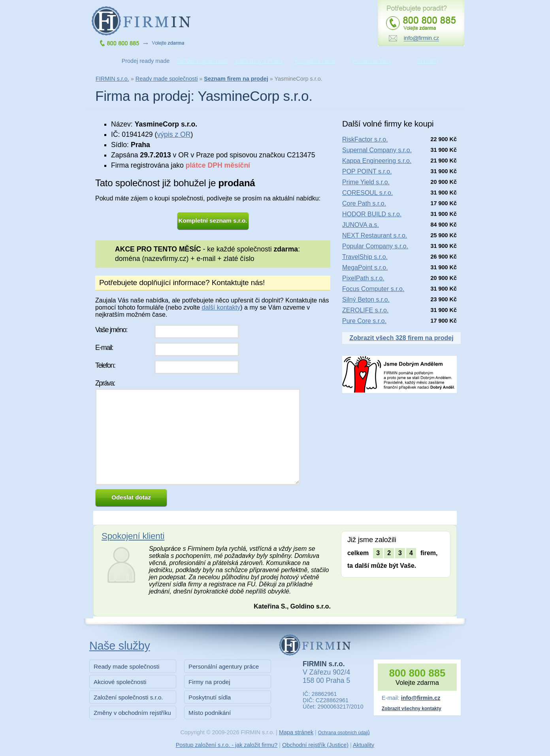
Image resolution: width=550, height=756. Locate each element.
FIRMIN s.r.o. (112, 79)
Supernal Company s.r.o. (377, 150)
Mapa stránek (296, 732)
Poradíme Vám (372, 61)
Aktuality (364, 745)
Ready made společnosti (167, 79)
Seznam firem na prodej (236, 79)
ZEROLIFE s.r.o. (365, 310)
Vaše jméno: (111, 330)
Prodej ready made (146, 61)
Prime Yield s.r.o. (366, 182)
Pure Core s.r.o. (364, 321)
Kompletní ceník (315, 61)
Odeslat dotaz (131, 497)
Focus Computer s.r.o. (373, 289)
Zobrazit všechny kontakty (412, 709)
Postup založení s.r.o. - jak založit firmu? (227, 745)
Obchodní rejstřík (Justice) (315, 745)
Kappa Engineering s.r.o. (377, 161)
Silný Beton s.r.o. (366, 300)
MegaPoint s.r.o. (365, 267)
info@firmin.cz (421, 698)
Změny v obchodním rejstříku (132, 713)
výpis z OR (174, 134)
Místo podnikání (210, 713)
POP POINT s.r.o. (367, 171)
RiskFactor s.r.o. (365, 139)
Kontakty (428, 61)
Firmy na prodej (209, 682)
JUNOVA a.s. (361, 225)
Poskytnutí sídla (210, 697)
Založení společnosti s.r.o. (128, 697)
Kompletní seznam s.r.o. (213, 220)
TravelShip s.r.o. (365, 257)
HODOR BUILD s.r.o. (372, 214)
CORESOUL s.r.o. (367, 193)
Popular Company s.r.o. (375, 246)
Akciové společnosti (120, 682)
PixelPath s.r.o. (363, 278)
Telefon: (105, 365)
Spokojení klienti (133, 536)
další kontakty (221, 307)
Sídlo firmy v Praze (259, 61)
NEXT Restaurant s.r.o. (375, 235)
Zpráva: (105, 383)
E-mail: (104, 348)
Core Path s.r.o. (364, 203)
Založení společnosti (202, 61)
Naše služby (120, 646)
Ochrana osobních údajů (344, 733)
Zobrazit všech (401, 338)
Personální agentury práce (224, 666)
